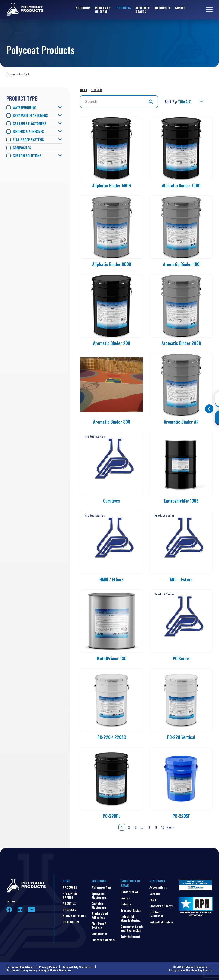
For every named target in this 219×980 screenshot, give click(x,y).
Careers (155, 893)
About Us (69, 903)
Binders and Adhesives (100, 915)
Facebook (9, 910)
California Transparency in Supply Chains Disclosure (39, 970)
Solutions (83, 8)
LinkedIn (20, 909)
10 (163, 827)
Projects (69, 910)
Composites (22, 148)
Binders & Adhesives (28, 132)
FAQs (153, 899)
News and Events (74, 916)
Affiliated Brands (143, 10)
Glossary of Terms (162, 906)
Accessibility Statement (78, 967)
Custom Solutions (27, 156)
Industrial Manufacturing (131, 918)
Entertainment (130, 936)
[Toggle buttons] (209, 409)
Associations (158, 887)
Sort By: (171, 102)
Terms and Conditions (20, 967)
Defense (126, 904)
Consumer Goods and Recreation (132, 928)
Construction (130, 892)
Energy (125, 898)
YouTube (31, 909)
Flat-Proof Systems (28, 140)
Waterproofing (24, 108)
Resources (163, 8)
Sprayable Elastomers (30, 116)
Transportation (131, 910)
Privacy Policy (48, 967)
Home (11, 74)
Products (124, 8)
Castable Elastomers (30, 124)
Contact (181, 8)
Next (171, 827)
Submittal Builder (161, 922)
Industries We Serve (103, 10)
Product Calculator (156, 914)
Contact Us (71, 922)
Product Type (22, 98)
